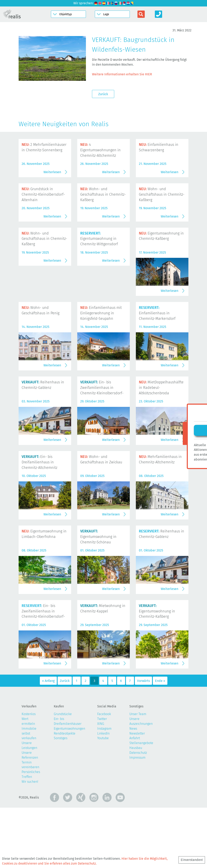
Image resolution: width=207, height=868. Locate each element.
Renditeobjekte (65, 794)
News (133, 789)
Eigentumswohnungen (69, 789)
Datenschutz (138, 813)
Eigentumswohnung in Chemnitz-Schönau (98, 597)
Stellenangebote (141, 803)
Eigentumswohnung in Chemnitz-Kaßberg (157, 672)
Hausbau (136, 808)
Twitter (102, 779)
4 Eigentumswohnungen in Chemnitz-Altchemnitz (100, 150)
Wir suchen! (30, 842)
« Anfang (48, 741)
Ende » (160, 741)
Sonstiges (61, 799)
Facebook (104, 775)
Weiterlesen (52, 202)
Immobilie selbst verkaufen (29, 794)
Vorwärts (143, 741)
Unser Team (138, 775)
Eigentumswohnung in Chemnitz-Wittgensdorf (99, 299)
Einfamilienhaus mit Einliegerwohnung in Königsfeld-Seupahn (101, 374)
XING (101, 784)
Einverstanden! (192, 860)
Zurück (103, 94)
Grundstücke (63, 775)
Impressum (137, 818)
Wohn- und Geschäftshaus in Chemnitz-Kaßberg (103, 225)
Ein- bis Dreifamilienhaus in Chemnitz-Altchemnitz (40, 523)
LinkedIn (103, 794)
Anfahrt (135, 799)
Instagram (104, 789)
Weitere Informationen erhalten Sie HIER (122, 74)
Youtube (103, 799)
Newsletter (137, 794)
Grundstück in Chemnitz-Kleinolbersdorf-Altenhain (43, 225)
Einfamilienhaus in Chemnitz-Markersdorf (157, 374)
